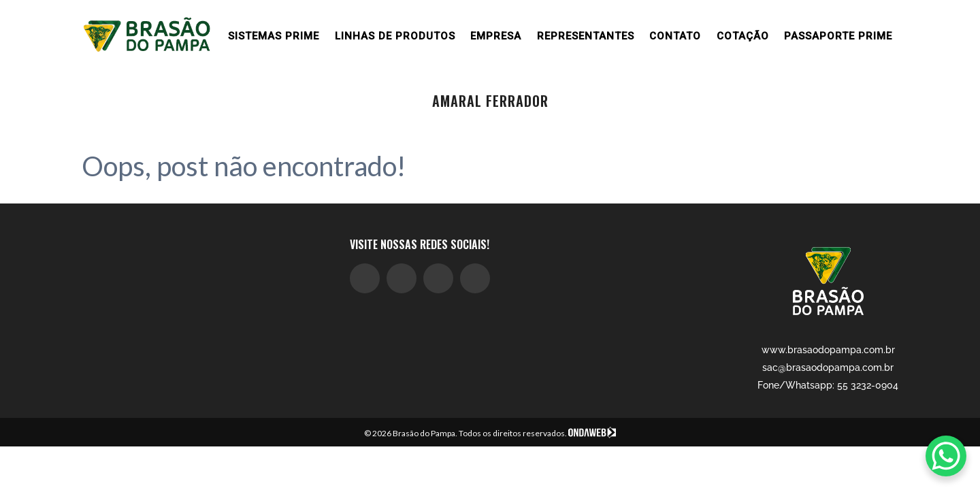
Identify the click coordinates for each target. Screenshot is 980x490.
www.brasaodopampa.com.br (828, 350)
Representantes (586, 36)
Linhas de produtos (395, 36)
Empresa (496, 36)
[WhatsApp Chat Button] (946, 456)
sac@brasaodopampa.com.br (828, 367)
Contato (675, 36)
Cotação (743, 36)
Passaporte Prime (838, 36)
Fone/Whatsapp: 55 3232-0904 (828, 385)
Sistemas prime (274, 36)
